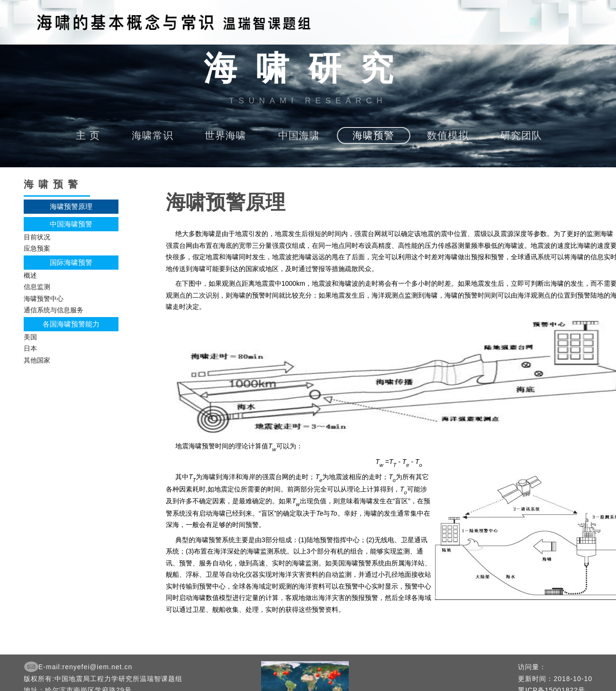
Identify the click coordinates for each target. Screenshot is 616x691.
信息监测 (37, 287)
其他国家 (37, 360)
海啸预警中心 (44, 299)
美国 (30, 337)
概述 (30, 275)
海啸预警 (373, 135)
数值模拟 (448, 135)
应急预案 (37, 248)
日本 (30, 348)
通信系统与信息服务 (54, 310)
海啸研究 (308, 69)
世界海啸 (226, 135)
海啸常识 (153, 135)
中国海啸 (299, 135)
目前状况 (37, 237)
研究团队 (521, 135)
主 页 (88, 135)
